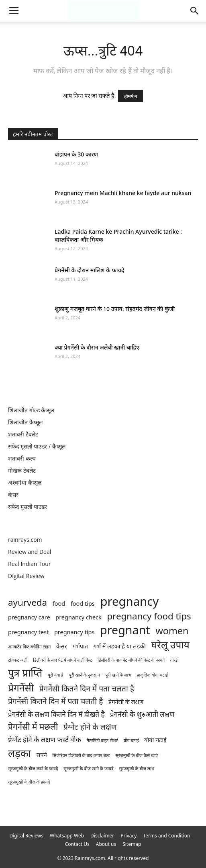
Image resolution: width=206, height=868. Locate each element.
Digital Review (26, 576)
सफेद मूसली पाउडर (28, 507)
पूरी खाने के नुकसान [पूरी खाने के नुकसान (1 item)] (85, 675)
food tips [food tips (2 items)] (83, 604)
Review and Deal (30, 552)
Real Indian (23, 564)
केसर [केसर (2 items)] (62, 646)
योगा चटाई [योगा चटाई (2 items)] (155, 740)
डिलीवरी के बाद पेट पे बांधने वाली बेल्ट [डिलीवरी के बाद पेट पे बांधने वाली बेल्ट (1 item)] (62, 660)
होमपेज (131, 96)
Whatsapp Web (67, 836)
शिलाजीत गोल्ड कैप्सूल (31, 410)
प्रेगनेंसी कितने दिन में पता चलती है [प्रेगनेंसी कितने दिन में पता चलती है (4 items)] (55, 701)
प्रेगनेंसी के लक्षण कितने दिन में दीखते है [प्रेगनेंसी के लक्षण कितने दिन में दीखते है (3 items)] (56, 714)
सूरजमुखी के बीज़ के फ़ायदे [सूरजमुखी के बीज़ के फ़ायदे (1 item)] (29, 782)
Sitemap (132, 844)
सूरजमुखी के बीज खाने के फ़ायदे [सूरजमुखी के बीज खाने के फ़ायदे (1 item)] (33, 769)
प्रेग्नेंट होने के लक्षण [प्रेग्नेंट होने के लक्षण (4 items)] (90, 727)
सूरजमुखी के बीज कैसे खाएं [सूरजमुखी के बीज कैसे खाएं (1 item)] (137, 755)
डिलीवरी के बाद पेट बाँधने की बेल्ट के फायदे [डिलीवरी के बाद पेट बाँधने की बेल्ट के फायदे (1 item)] (131, 660)
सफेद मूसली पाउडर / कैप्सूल (37, 446)
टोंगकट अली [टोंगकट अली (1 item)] (18, 660)
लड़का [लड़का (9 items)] (19, 753)
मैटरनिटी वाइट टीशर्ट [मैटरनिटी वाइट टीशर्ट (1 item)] (102, 740)
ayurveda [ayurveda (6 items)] (28, 602)
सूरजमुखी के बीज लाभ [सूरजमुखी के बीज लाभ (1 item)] (137, 769)
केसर (13, 495)
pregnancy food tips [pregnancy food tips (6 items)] (149, 616)
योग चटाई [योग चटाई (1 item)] (131, 740)
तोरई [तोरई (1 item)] (174, 660)
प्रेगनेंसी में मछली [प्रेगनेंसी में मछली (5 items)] (33, 727)
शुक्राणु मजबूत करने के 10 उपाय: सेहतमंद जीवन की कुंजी (115, 309)
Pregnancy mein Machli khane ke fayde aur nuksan (123, 193)
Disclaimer (102, 836)
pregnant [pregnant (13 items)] (125, 630)
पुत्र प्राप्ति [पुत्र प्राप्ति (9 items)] (25, 673)
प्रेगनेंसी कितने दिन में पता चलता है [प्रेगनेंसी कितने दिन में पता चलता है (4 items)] (87, 689)
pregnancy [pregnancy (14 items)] (129, 602)
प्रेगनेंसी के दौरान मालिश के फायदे (89, 270)
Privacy (128, 836)
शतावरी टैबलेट (23, 434)
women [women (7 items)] (172, 631)
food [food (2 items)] (59, 604)
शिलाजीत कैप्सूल (25, 422)
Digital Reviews (27, 836)
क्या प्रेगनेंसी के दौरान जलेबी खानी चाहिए (97, 347)
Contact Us (77, 844)
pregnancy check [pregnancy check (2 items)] (78, 617)
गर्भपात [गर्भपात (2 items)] (80, 646)
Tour (45, 564)
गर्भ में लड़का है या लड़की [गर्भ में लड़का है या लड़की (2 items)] (120, 646)
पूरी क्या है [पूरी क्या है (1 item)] (56, 675)
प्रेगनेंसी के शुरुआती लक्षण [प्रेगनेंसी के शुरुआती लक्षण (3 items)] (142, 714)
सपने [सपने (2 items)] (42, 755)
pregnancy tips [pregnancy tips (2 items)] (74, 632)
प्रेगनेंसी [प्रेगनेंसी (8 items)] (21, 688)
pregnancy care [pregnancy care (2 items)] (29, 617)
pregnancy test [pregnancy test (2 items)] (28, 632)
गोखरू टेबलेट (22, 470)
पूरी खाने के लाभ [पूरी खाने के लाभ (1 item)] (118, 675)
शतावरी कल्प (22, 458)
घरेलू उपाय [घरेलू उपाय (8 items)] (170, 645)
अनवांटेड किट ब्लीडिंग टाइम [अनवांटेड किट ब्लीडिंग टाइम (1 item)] (29, 647)
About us (106, 844)
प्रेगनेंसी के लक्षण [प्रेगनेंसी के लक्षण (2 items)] (126, 702)
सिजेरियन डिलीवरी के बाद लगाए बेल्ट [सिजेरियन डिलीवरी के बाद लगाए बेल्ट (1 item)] (81, 755)
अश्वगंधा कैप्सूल (25, 482)
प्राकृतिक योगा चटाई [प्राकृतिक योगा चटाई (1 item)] (152, 675)
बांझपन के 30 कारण (76, 154)
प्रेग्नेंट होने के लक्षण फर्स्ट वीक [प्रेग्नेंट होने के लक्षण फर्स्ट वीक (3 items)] (45, 739)
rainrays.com (25, 540)
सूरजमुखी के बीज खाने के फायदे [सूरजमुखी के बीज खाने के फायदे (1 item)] (89, 769)
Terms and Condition (166, 836)
